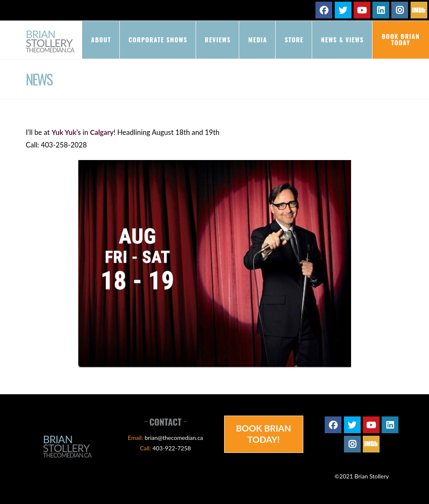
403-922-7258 (172, 448)
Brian (50, 42)
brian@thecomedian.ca (174, 438)
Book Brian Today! (264, 434)
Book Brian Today (401, 39)
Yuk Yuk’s (66, 132)
